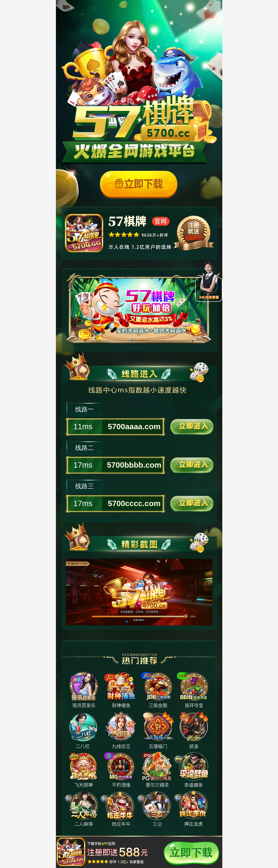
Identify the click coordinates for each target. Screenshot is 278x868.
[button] (132, 340)
